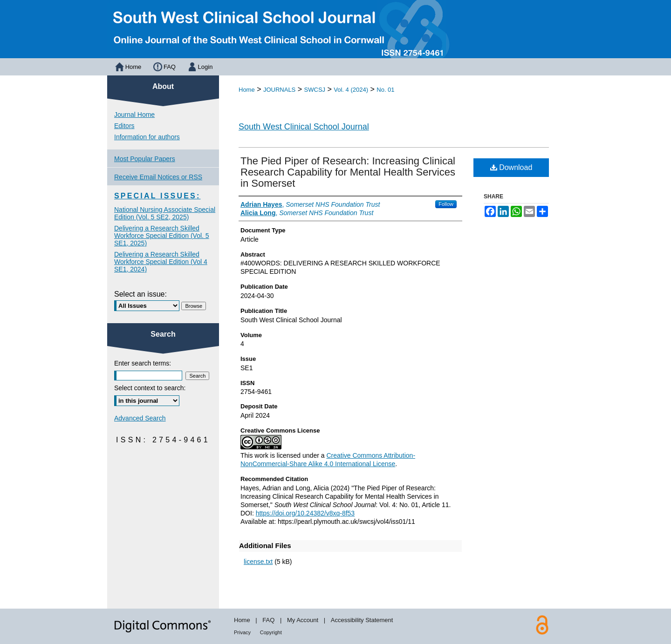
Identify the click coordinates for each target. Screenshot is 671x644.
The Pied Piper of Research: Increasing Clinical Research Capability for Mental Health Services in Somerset (348, 172)
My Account (303, 620)
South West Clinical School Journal (304, 127)
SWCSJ (315, 90)
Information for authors (147, 137)
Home (247, 90)
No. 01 (385, 90)
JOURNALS (279, 90)
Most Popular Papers (145, 159)
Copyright (271, 632)
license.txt (258, 562)
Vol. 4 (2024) (351, 90)
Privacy (242, 632)
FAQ (268, 620)
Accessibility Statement (362, 620)
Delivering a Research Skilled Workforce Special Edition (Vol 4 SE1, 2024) (161, 262)
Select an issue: (140, 294)
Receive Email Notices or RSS (158, 177)
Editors (124, 126)
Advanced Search (140, 418)
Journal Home (134, 115)
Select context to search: (150, 388)
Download (511, 167)
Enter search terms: (143, 363)
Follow (446, 204)
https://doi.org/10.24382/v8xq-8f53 (305, 513)
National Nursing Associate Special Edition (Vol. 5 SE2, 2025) (165, 213)
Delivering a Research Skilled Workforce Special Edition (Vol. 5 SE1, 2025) (162, 236)
